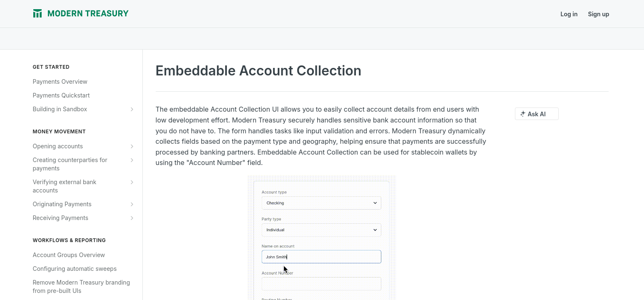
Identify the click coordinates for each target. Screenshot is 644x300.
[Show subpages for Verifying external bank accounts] (132, 182)
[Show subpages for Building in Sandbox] (132, 109)
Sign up (599, 14)
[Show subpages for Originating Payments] (132, 204)
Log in (569, 14)
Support (235, 14)
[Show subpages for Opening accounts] (132, 146)
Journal (152, 14)
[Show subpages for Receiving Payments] (132, 218)
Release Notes (193, 14)
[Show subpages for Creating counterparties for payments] (132, 160)
